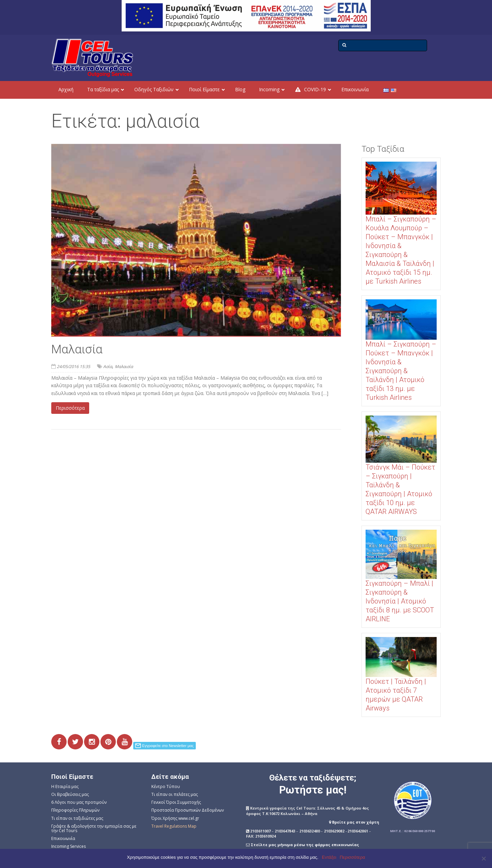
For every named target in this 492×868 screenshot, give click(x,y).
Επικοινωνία (63, 838)
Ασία (108, 367)
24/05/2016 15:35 (73, 367)
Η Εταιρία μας (65, 786)
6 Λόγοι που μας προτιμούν (79, 802)
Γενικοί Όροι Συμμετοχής (176, 802)
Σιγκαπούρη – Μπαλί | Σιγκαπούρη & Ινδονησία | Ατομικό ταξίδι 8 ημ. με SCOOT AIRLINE (400, 601)
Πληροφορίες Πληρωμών (75, 810)
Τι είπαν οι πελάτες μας (175, 794)
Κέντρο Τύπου (166, 786)
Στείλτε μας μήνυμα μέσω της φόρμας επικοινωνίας (305, 845)
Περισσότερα (70, 408)
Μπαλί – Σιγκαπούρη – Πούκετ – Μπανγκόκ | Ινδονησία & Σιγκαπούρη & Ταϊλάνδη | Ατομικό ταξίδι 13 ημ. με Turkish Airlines (401, 371)
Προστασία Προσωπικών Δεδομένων (188, 810)
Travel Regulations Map (174, 826)
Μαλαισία (77, 349)
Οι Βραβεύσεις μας (70, 794)
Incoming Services (69, 846)
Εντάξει (329, 857)
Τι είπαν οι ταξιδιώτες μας (77, 818)
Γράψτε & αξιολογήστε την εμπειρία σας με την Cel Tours (94, 828)
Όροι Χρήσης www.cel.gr (175, 818)
